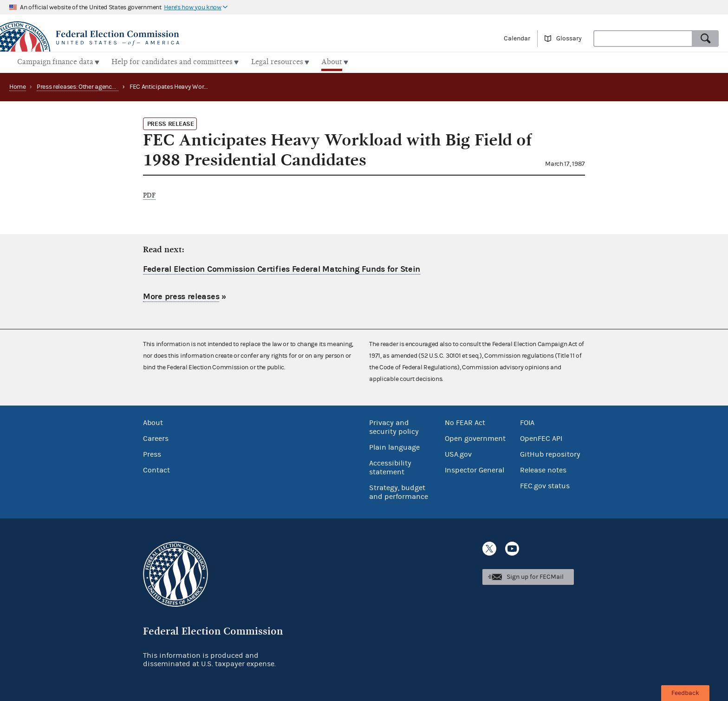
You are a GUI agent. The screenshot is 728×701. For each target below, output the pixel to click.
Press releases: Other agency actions (87, 85)
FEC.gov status (545, 484)
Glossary (569, 39)
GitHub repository (550, 452)
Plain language (394, 445)
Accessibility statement (390, 466)
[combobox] (643, 39)
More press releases (181, 295)
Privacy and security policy (394, 425)
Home (18, 85)
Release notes (543, 468)
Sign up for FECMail (535, 575)
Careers (156, 437)
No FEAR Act (465, 421)
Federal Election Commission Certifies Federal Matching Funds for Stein (282, 267)
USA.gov (458, 452)
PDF (149, 194)
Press (152, 452)
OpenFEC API (541, 437)
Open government (475, 437)
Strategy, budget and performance (399, 490)
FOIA (527, 421)
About (153, 421)
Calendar (517, 39)
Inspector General (474, 468)
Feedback (685, 693)
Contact (156, 468)
